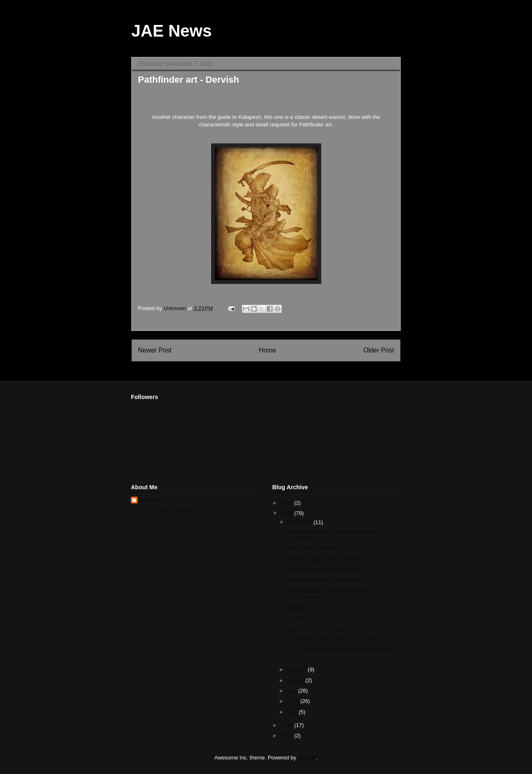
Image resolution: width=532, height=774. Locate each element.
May (293, 712)
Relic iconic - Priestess (313, 548)
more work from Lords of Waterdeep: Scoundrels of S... (329, 594)
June (294, 701)
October (298, 669)
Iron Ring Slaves (305, 618)
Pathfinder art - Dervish (313, 608)
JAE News (171, 31)
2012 (287, 725)
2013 (287, 513)
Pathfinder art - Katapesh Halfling (325, 570)
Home (268, 350)
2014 (287, 503)
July (293, 691)
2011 (287, 736)
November (300, 522)
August (296, 680)
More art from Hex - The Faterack (326, 580)
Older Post (379, 350)
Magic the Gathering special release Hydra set (341, 629)
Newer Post (155, 350)
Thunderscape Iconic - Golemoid (325, 559)
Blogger (307, 758)
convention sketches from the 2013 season (337, 640)
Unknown (151, 500)
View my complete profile (161, 511)
